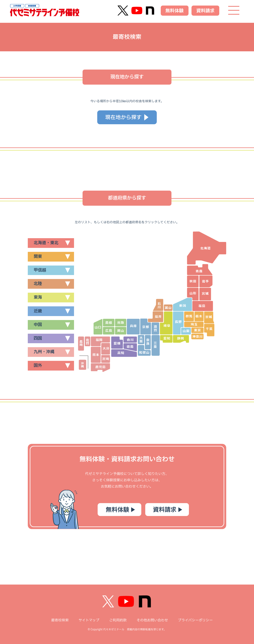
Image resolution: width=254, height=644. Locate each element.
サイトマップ (89, 620)
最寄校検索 (60, 620)
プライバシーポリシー (195, 620)
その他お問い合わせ (152, 620)
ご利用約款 (118, 620)
